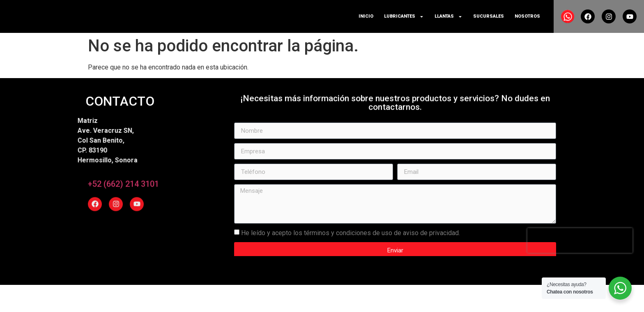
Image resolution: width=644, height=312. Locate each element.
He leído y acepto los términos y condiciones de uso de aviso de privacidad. (351, 242)
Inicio (366, 16)
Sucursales (489, 16)
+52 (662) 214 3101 (123, 184)
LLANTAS (448, 17)
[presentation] (580, 250)
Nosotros (527, 16)
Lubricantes (404, 17)
